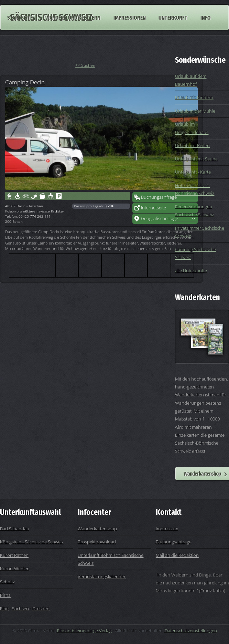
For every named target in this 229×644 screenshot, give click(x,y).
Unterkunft (173, 17)
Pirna (5, 595)
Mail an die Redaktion (177, 555)
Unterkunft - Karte (193, 172)
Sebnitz (7, 582)
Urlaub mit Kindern (194, 97)
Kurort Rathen (14, 555)
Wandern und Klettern (73, 17)
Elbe (4, 609)
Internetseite (154, 208)
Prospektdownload (97, 542)
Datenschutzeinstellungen (191, 631)
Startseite (20, 17)
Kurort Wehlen (15, 569)
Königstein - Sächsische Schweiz (32, 542)
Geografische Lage (160, 218)
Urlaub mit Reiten (192, 145)
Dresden (41, 609)
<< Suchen (85, 65)
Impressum (167, 529)
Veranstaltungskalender (102, 577)
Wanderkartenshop (97, 529)
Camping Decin (25, 82)
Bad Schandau (15, 529)
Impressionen (130, 17)
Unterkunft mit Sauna (196, 159)
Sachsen (20, 609)
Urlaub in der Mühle (195, 111)
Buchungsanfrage (159, 197)
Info (206, 17)
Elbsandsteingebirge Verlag (84, 631)
